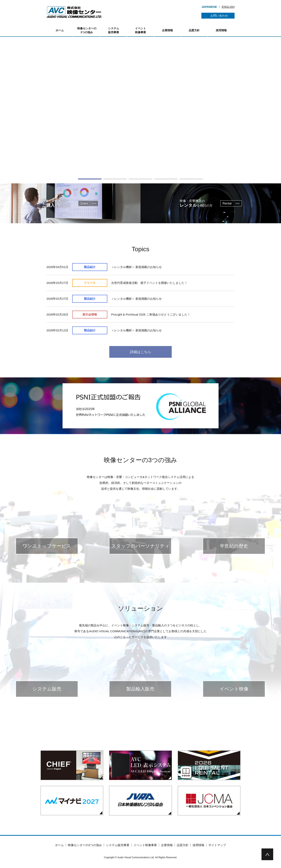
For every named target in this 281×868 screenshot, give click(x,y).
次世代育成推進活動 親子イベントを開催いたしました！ (149, 283)
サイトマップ (217, 845)
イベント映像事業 (140, 30)
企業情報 (167, 30)
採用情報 (221, 30)
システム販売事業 (114, 30)
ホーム (60, 30)
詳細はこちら (140, 352)
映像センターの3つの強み (87, 30)
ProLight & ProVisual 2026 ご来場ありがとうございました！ (151, 314)
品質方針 (194, 30)
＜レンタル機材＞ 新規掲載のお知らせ (136, 267)
